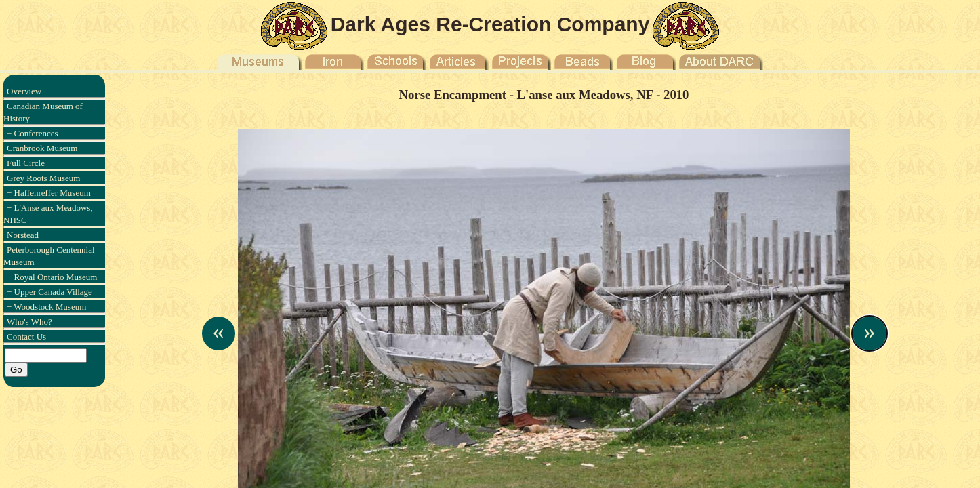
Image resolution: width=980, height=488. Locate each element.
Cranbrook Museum (42, 148)
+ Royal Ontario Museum (52, 277)
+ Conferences (33, 133)
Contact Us (26, 337)
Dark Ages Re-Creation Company (490, 24)
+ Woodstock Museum (46, 307)
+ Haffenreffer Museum (49, 193)
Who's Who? (29, 322)
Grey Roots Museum (43, 178)
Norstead (23, 235)
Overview (24, 91)
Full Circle (26, 163)
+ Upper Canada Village (49, 292)
